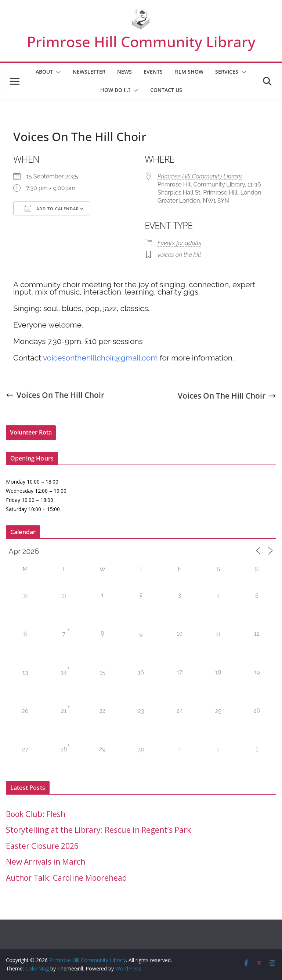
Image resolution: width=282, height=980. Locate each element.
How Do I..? (115, 90)
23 (141, 711)
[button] (57, 72)
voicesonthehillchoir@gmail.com (100, 358)
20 (25, 711)
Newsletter (89, 72)
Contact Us (166, 90)
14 (64, 672)
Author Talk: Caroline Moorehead (66, 878)
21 (64, 711)
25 (218, 711)
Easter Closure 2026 (42, 846)
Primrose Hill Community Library (141, 42)
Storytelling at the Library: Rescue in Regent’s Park (98, 830)
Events (153, 72)
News (124, 72)
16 (141, 672)
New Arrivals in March (46, 862)
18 (218, 672)
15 (102, 672)
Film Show (189, 72)
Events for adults (179, 243)
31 (64, 596)
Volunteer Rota (31, 432)
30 (25, 596)
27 (25, 749)
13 (25, 672)
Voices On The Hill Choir (55, 395)
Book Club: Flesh (36, 814)
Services (227, 72)
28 (64, 749)
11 (218, 634)
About (44, 72)
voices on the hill (179, 255)
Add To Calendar (52, 208)
